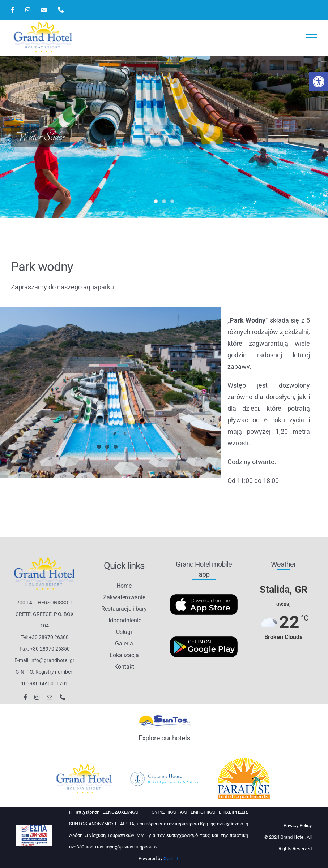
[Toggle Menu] (312, 37)
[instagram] (37, 697)
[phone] (63, 697)
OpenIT (171, 858)
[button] (319, 82)
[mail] (50, 697)
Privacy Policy (298, 826)
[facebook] (25, 697)
